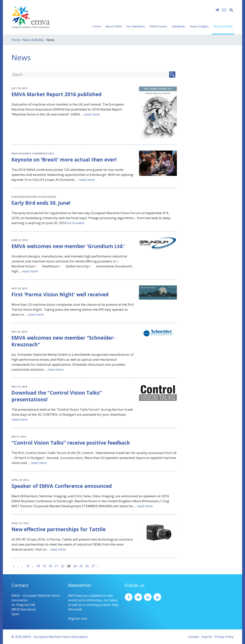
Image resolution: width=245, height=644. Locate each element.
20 (50, 566)
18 (38, 566)
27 (93, 566)
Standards (178, 26)
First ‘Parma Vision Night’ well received (60, 294)
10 (28, 566)
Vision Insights (199, 26)
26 (87, 566)
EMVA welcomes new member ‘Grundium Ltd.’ (68, 246)
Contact (194, 637)
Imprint (207, 637)
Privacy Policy (224, 637)
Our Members (136, 26)
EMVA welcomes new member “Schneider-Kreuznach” (63, 341)
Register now (78, 619)
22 (63, 566)
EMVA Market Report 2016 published (56, 94)
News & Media (223, 26)
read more (92, 114)
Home (97, 26)
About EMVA (114, 26)
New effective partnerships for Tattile (59, 529)
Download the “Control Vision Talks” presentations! (57, 396)
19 (44, 566)
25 (81, 566)
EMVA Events (158, 26)
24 (75, 566)
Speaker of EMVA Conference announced (62, 486)
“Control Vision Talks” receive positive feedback (71, 443)
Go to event (76, 223)
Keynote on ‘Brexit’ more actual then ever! (64, 160)
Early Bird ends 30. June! (41, 203)
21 (56, 566)
